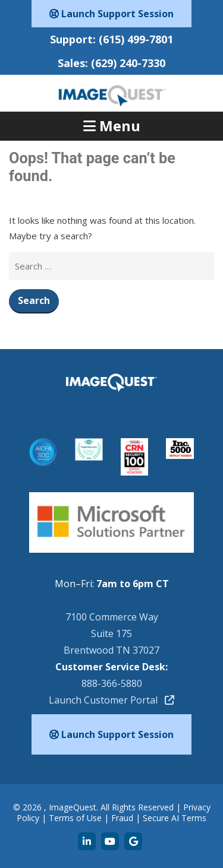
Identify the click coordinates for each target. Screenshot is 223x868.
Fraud (122, 818)
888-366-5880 (112, 683)
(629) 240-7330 (128, 63)
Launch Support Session (111, 14)
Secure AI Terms (175, 818)
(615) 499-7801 (136, 39)
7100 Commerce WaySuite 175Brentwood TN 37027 (111, 633)
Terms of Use (75, 818)
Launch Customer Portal (111, 700)
